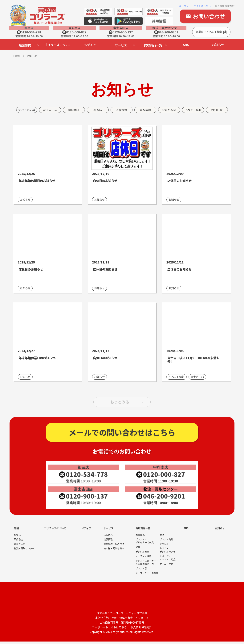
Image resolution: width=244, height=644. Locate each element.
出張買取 (108, 539)
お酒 (162, 535)
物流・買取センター (24, 548)
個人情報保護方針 (225, 6)
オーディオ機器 (143, 556)
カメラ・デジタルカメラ (167, 550)
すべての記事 (27, 110)
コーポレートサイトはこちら (195, 6)
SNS (186, 45)
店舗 (16, 528)
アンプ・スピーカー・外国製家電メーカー (147, 562)
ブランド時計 (166, 539)
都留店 (17, 535)
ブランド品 (141, 568)
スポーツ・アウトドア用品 (168, 558)
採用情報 (159, 21)
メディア (90, 45)
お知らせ (218, 45)
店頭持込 (108, 535)
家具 (138, 547)
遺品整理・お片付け (114, 544)
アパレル (164, 544)
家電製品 (140, 535)
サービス (108, 528)
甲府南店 (18, 539)
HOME (17, 56)
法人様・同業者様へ (114, 548)
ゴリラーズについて (58, 45)
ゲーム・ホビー (168, 564)
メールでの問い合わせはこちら (122, 437)
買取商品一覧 (143, 528)
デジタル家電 (142, 552)
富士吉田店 (20, 544)
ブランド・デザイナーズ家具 (145, 541)
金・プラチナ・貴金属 (147, 573)
